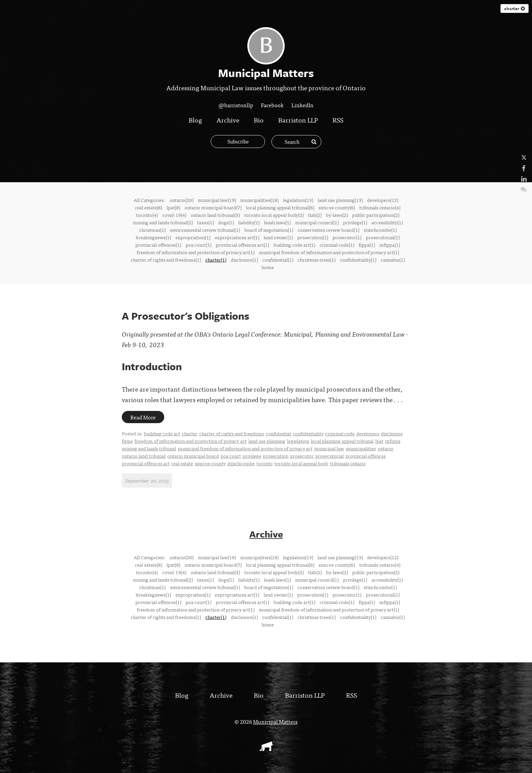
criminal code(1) (337, 245)
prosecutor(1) (347, 237)
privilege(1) (355, 222)
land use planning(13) (340, 200)
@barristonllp (236, 105)
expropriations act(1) (237, 237)
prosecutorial (329, 456)
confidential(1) (278, 260)
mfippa (393, 441)
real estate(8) (149, 207)
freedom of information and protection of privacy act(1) (196, 252)
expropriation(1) (193, 237)
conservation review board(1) (328, 230)
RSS (338, 120)
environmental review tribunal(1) (205, 230)
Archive (228, 120)
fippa (127, 441)
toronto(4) (147, 215)
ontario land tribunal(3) (215, 215)
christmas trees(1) (317, 260)
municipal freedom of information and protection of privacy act (245, 448)
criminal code (340, 433)
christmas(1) (152, 230)
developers (368, 433)
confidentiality (308, 433)
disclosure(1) (244, 260)
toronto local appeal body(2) (274, 215)
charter (515, 8)
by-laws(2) (337, 215)
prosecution (276, 456)
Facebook (272, 105)
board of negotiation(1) (269, 230)
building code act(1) (294, 245)
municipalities (361, 448)
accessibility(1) (387, 222)
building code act (162, 433)
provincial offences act (146, 463)
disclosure (392, 433)
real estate (182, 463)
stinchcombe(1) (380, 230)
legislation (298, 441)
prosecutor (302, 456)
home (268, 267)
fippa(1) (367, 245)
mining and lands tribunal (149, 448)
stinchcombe (241, 463)
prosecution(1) (313, 237)
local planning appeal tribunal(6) (280, 207)
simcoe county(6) (337, 207)
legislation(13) (298, 200)
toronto (265, 463)
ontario (385, 448)
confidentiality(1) (358, 260)
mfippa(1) (390, 245)
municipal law (329, 448)
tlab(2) (315, 215)
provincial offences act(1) (242, 245)
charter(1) (216, 260)
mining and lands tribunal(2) (163, 222)
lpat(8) (173, 207)
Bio (259, 120)
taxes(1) (205, 222)
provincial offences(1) (158, 245)
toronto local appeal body (301, 463)
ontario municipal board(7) (213, 207)
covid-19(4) (174, 215)
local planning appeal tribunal (342, 441)
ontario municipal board (193, 456)
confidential (278, 433)
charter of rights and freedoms (232, 433)
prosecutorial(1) (383, 237)
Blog (195, 120)
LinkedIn (302, 105)
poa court (231, 456)
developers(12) (383, 200)
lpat (379, 441)
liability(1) (249, 222)
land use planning (267, 441)
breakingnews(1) (153, 237)
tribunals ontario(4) (380, 207)
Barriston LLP (298, 120)
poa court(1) (198, 245)
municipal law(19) (217, 200)
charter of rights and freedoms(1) (166, 260)
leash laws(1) (277, 222)
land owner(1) (278, 237)
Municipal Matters (275, 721)
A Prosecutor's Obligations (186, 316)
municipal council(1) (317, 222)
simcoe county (210, 463)
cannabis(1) (393, 260)
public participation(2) (376, 215)
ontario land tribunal (144, 456)
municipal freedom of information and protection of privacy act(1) (329, 252)
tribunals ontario (348, 463)
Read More (143, 417)
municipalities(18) (259, 200)
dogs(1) (226, 222)
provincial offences (366, 456)
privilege (252, 456)
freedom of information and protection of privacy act (191, 441)
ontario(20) (182, 200)
